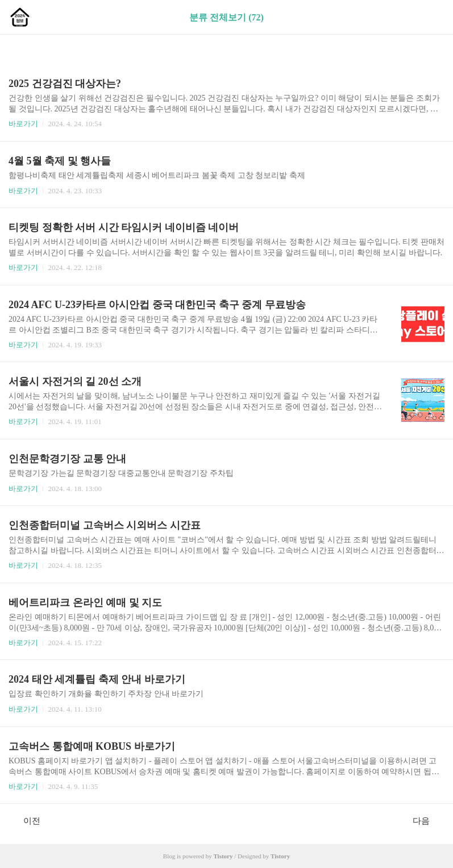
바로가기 (23, 124)
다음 (427, 820)
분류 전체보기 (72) (226, 17)
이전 (26, 820)
